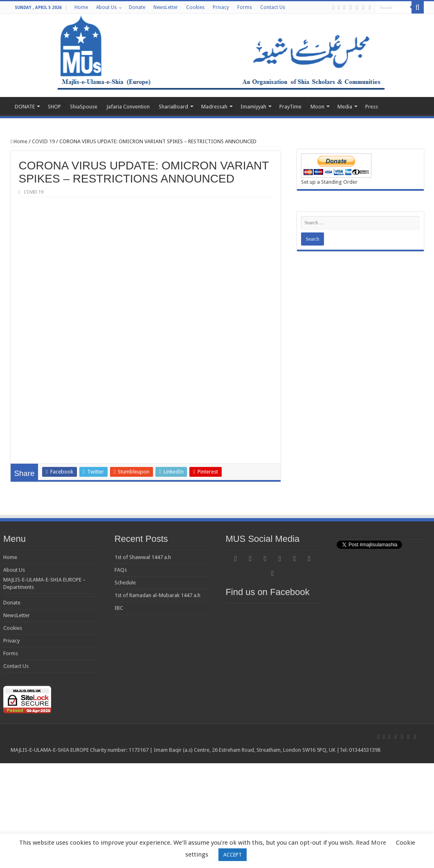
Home (81, 7)
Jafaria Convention (128, 107)
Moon (317, 107)
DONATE (25, 107)
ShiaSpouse (84, 107)
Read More (371, 843)
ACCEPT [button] (233, 855)
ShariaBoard (173, 107)
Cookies (195, 7)
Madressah (214, 107)
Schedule (125, 687)
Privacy (221, 7)
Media (345, 107)
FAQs (121, 675)
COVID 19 (43, 141)
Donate (137, 7)
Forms (245, 7)
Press (372, 107)
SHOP (54, 107)
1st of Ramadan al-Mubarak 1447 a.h (157, 700)
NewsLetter (166, 7)
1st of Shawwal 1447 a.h (143, 662)
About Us (106, 7)
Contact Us (273, 7)
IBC (119, 713)
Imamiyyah (253, 107)
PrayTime (290, 107)
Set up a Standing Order (329, 182)
